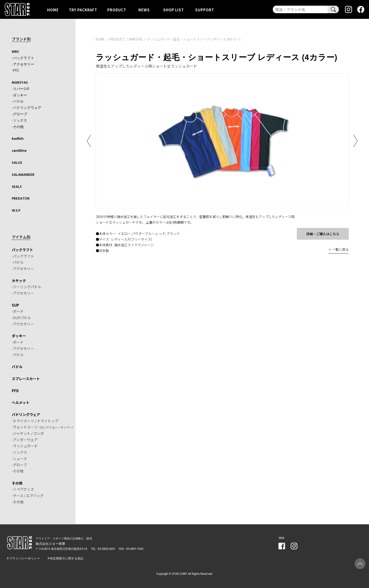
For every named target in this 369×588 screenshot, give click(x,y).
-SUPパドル (21, 317)
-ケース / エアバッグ (28, 495)
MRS (15, 52)
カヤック (19, 280)
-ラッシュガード (25, 446)
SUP (15, 305)
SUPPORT (205, 10)
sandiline (19, 151)
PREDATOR (21, 198)
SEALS (17, 186)
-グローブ (19, 114)
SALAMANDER (23, 174)
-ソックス (19, 120)
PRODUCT (117, 10)
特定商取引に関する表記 (67, 558)
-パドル (18, 102)
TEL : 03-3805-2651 (103, 548)
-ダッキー (19, 95)
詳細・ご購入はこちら (323, 234)
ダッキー (19, 335)
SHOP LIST (174, 10)
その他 (17, 483)
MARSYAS (20, 83)
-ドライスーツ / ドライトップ (35, 420)
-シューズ (19, 458)
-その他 (18, 127)
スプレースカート (26, 378)
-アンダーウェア (25, 439)
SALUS (17, 163)
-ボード (18, 311)
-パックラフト (23, 58)
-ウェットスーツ (43, 427)
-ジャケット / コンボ (28, 433)
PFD (15, 390)
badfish (18, 139)
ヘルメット (21, 402)
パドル (17, 366)
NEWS (144, 10)
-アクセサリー (23, 64)
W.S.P (16, 210)
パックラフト (22, 249)
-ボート (18, 342)
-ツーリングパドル (27, 286)
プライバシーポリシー (25, 558)
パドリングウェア (26, 414)
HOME (53, 10)
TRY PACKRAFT (83, 10)
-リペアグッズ (23, 489)
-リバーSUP (21, 89)
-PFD (15, 71)
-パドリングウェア (27, 108)
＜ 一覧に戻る (338, 249)
